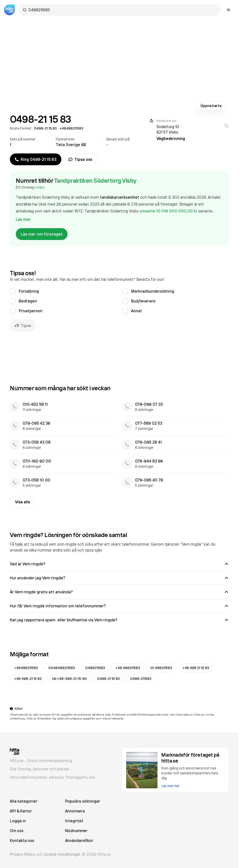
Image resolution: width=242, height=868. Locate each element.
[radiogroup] (119, 301)
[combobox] (122, 10)
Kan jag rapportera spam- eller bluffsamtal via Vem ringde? (119, 620)
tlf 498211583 (161, 668)
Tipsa (23, 326)
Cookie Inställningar (62, 854)
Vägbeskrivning (171, 138)
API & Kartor (21, 811)
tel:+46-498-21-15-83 (69, 679)
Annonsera (75, 811)
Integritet (74, 821)
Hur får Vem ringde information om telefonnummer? (119, 606)
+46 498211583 (128, 668)
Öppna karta (211, 106)
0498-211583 (141, 679)
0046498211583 (62, 668)
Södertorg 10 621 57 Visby (168, 129)
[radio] (13, 291)
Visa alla (23, 502)
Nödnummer (76, 831)
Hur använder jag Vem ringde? (119, 578)
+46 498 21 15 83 (196, 668)
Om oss (17, 831)
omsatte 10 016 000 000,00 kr (169, 211)
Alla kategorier (24, 801)
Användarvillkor (79, 840)
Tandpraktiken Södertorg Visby (95, 180)
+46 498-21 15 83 (28, 679)
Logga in (18, 821)
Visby (40, 187)
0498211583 (95, 668)
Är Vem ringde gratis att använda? (119, 592)
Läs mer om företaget (42, 234)
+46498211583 (26, 668)
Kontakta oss (22, 840)
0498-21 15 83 (108, 679)
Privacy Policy (22, 854)
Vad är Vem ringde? (119, 564)
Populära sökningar (83, 801)
